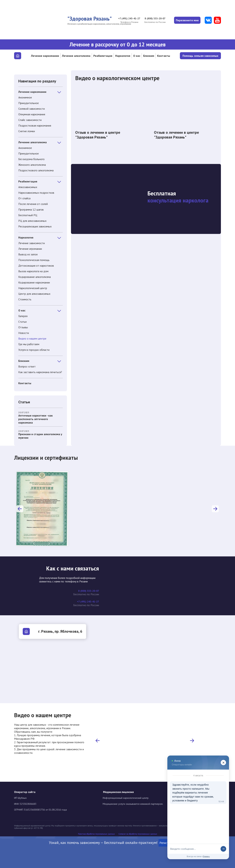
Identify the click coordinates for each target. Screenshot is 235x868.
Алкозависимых (28, 187)
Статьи (22, 322)
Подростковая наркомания (35, 125)
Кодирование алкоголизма (35, 277)
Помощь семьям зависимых (200, 56)
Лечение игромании (30, 249)
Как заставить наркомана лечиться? (40, 372)
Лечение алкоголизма (76, 56)
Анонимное (25, 97)
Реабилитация (103, 56)
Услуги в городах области (34, 350)
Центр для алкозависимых (34, 294)
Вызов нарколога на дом (33, 271)
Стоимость (25, 299)
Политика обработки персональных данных (96, 834)
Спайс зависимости (30, 120)
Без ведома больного (31, 159)
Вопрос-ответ (27, 366)
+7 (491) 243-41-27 (125, 19)
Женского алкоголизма (32, 165)
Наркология (123, 56)
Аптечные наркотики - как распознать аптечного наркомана (35, 419)
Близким (149, 56)
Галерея (23, 316)
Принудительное (29, 103)
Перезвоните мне (186, 20)
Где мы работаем (29, 344)
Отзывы (23, 327)
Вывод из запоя (28, 254)
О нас (137, 56)
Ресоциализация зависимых (35, 226)
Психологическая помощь (34, 260)
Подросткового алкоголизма (36, 170)
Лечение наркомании (45, 56)
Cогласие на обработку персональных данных (138, 834)
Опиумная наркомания (32, 114)
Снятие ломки (27, 131)
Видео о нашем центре (32, 338)
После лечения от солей (33, 204)
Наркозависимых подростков (36, 193)
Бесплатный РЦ (28, 215)
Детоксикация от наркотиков (36, 266)
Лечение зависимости (32, 243)
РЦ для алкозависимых (32, 221)
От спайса (24, 198)
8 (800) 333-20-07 (152, 19)
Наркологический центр (33, 288)
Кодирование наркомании (34, 282)
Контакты (164, 56)
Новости (24, 333)
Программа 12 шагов (31, 209)
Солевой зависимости (32, 109)
